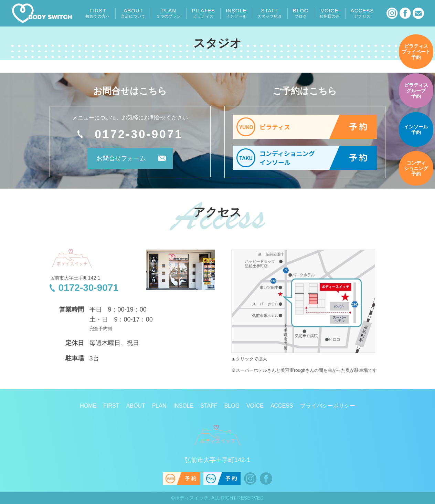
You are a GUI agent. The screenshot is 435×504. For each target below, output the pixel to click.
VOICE (330, 13)
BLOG (301, 13)
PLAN (169, 13)
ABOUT (133, 13)
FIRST (98, 13)
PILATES (203, 13)
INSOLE (236, 13)
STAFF (270, 13)
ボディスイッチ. (192, 498)
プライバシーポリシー (328, 406)
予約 (416, 52)
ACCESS (362, 13)
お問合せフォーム (121, 158)
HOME (88, 406)
